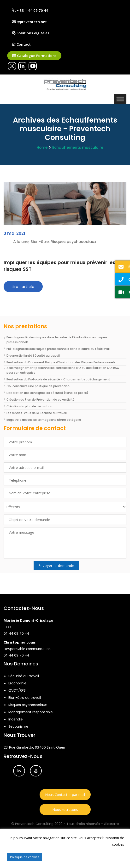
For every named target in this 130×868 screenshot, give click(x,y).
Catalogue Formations (34, 56)
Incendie (16, 719)
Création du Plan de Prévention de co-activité (41, 400)
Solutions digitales (31, 33)
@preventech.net (29, 22)
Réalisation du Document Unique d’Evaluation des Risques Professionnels (61, 362)
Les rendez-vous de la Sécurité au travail (37, 413)
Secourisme (18, 726)
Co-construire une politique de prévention (38, 386)
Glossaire (111, 824)
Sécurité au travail (24, 676)
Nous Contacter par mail (65, 794)
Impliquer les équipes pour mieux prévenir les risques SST (59, 266)
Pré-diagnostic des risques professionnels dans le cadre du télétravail (58, 349)
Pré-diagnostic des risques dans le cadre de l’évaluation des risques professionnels (57, 340)
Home (42, 147)
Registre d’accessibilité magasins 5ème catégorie (44, 420)
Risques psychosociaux (28, 705)
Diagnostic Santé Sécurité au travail (33, 356)
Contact (21, 44)
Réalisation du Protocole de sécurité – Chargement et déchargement (58, 379)
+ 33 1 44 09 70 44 (30, 10)
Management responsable (31, 712)
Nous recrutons (65, 809)
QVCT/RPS (17, 690)
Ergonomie (17, 683)
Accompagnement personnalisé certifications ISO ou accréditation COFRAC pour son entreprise (63, 370)
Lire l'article (23, 287)
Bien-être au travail (25, 698)
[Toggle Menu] (120, 99)
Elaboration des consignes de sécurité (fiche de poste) (47, 393)
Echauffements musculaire (78, 147)
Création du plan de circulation (29, 406)
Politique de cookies (25, 857)
